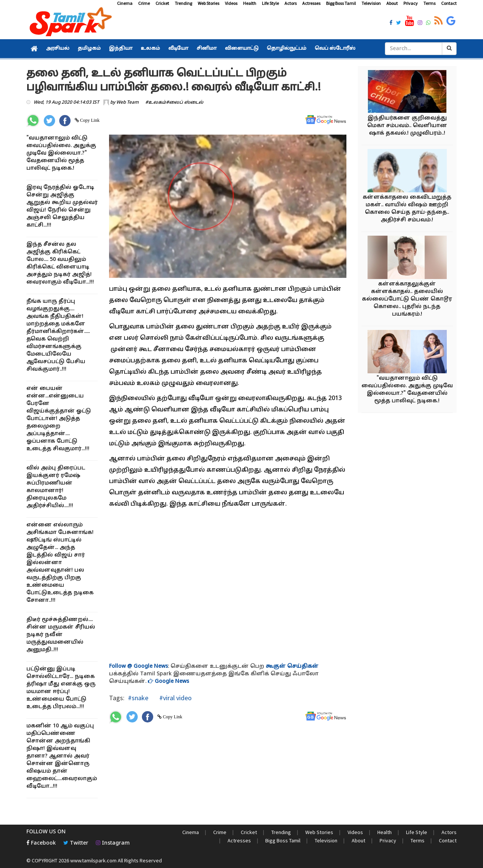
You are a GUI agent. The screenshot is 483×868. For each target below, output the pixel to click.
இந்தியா (121, 49)
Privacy (411, 3)
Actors (291, 3)
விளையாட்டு (242, 49)
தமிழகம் (89, 49)
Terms (429, 3)
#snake (138, 698)
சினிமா (207, 49)
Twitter (76, 843)
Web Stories (208, 3)
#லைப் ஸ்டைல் (185, 103)
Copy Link (89, 120)
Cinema (125, 3)
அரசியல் (58, 49)
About (392, 3)
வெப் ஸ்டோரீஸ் (335, 49)
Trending (183, 3)
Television (371, 3)
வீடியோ (178, 49)
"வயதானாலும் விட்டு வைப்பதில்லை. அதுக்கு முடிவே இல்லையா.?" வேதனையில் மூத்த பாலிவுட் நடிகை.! (61, 153)
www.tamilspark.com (93, 860)
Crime (144, 3)
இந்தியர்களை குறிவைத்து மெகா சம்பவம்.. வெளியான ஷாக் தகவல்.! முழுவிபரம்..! (407, 126)
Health (250, 3)
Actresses (311, 3)
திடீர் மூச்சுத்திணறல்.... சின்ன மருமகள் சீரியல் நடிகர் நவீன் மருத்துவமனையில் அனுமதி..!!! (61, 635)
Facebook (41, 843)
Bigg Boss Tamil (341, 3)
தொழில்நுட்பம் (287, 49)
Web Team (127, 103)
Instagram (113, 843)
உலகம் (150, 49)
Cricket (162, 3)
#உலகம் (156, 103)
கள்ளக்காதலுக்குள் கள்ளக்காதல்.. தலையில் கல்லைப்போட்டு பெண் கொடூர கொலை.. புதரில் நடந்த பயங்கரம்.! (407, 299)
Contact (449, 3)
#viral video (175, 698)
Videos (231, 3)
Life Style (270, 3)
